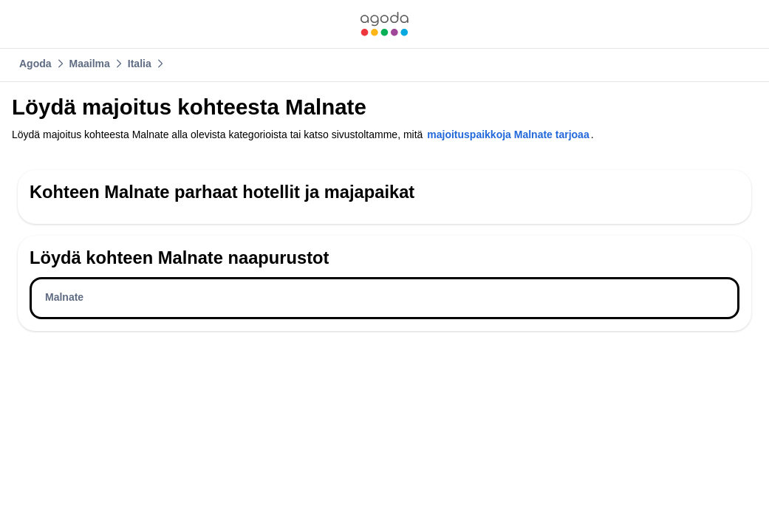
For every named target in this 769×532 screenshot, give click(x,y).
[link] (384, 24)
